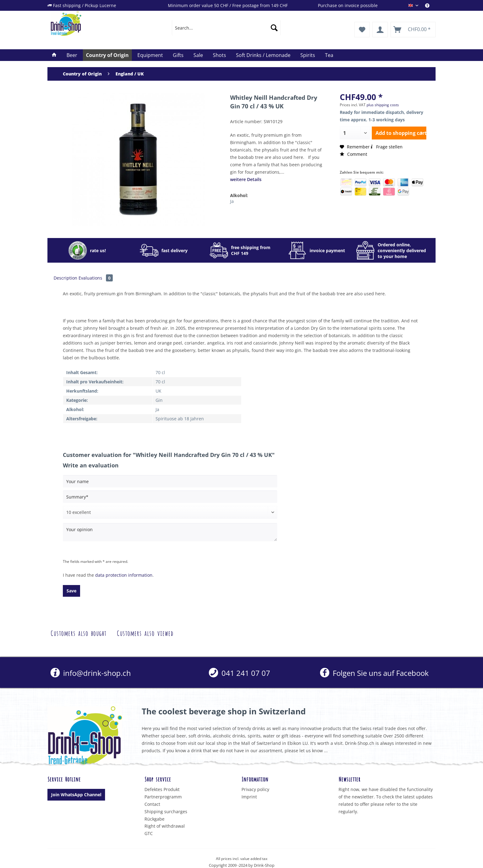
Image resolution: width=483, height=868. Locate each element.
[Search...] (226, 28)
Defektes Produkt (162, 789)
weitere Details (246, 179)
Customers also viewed (145, 633)
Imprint (249, 797)
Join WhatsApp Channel (76, 795)
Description (65, 278)
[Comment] (170, 512)
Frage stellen (386, 147)
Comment (353, 154)
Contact (152, 804)
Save (71, 591)
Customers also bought (78, 633)
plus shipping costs (383, 105)
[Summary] (170, 497)
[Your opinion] (170, 532)
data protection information (124, 575)
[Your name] (170, 481)
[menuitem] (430, 5)
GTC (149, 833)
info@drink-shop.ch (91, 673)
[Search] (274, 28)
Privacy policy (255, 789)
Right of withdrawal (165, 826)
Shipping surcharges (166, 811)
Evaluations (96, 278)
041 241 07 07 (239, 673)
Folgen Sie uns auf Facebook (374, 673)
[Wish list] (362, 30)
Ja (232, 201)
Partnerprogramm (163, 797)
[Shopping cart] (413, 30)
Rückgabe (154, 819)
